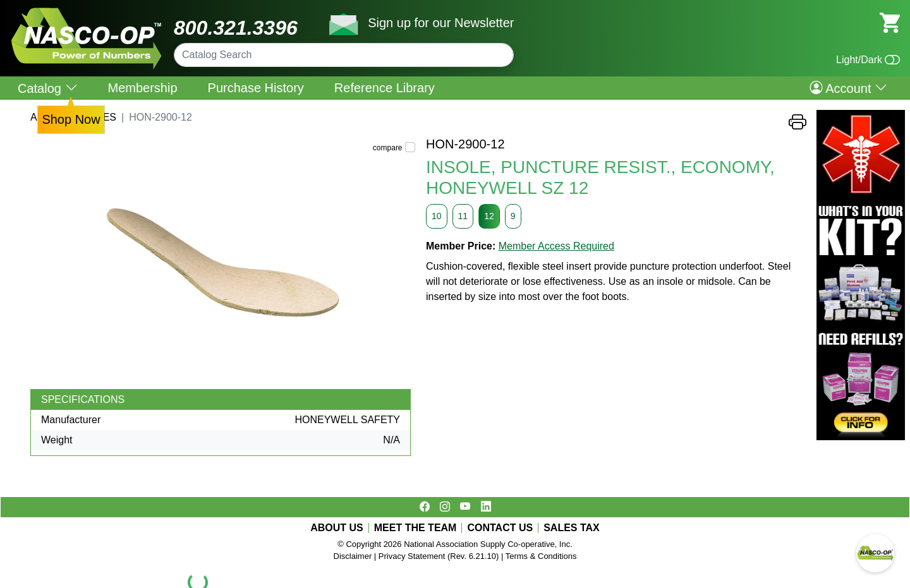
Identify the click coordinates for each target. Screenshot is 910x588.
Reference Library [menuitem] (385, 88)
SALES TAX (572, 528)
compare (388, 148)
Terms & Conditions (541, 556)
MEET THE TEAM (416, 528)
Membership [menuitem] (143, 88)
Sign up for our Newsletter (441, 23)
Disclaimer (353, 556)
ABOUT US (337, 528)
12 (489, 216)
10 (437, 216)
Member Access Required (556, 246)
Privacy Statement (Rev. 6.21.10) (439, 556)
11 (463, 216)
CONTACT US (500, 528)
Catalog (48, 88)
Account (848, 88)
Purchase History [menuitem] (256, 88)
